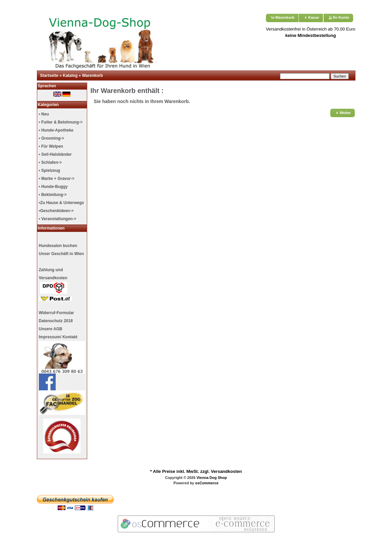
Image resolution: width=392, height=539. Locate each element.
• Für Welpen (51, 146)
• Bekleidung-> (53, 195)
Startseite (49, 76)
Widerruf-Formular (57, 313)
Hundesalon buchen (58, 246)
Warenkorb (93, 76)
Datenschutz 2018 (56, 321)
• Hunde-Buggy (53, 187)
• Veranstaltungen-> (58, 219)
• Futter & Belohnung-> (61, 122)
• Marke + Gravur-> (57, 179)
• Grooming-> (52, 138)
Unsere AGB (51, 329)
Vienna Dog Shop (212, 478)
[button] (282, 18)
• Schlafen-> (50, 162)
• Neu (44, 114)
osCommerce (207, 483)
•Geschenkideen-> (56, 211)
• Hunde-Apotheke (56, 130)
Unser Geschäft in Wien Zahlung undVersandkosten (62, 276)
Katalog (70, 76)
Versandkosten (227, 471)
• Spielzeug (50, 170)
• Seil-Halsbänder (55, 154)
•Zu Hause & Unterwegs (62, 203)
